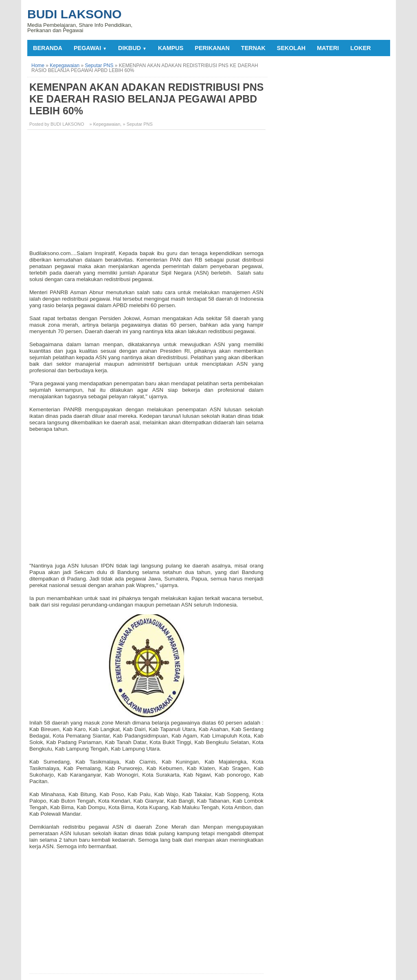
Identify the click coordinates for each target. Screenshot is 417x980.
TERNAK (253, 48)
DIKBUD (132, 48)
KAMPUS (171, 48)
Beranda (48, 48)
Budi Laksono (75, 14)
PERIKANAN (212, 48)
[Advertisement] (147, 193)
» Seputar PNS (137, 124)
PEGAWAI (90, 48)
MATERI (328, 48)
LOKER (360, 48)
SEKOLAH (291, 48)
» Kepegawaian (105, 124)
